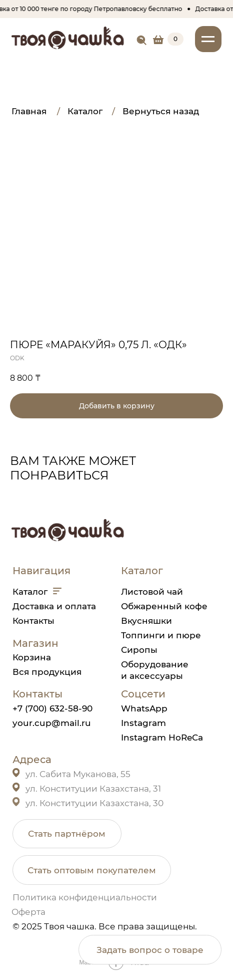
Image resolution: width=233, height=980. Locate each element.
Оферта (28, 912)
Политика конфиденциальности (85, 897)
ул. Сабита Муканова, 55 (78, 774)
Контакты (33, 621)
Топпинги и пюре (161, 635)
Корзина (32, 657)
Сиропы (139, 650)
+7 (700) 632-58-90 (52, 708)
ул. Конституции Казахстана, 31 (93, 788)
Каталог (30, 591)
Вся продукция (47, 672)
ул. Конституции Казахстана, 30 (94, 803)
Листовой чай (152, 591)
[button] (67, 834)
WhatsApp (144, 708)
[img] (142, 40)
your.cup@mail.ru (52, 723)
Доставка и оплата (54, 606)
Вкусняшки (146, 621)
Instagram (143, 723)
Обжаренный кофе (164, 606)
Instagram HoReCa (162, 737)
